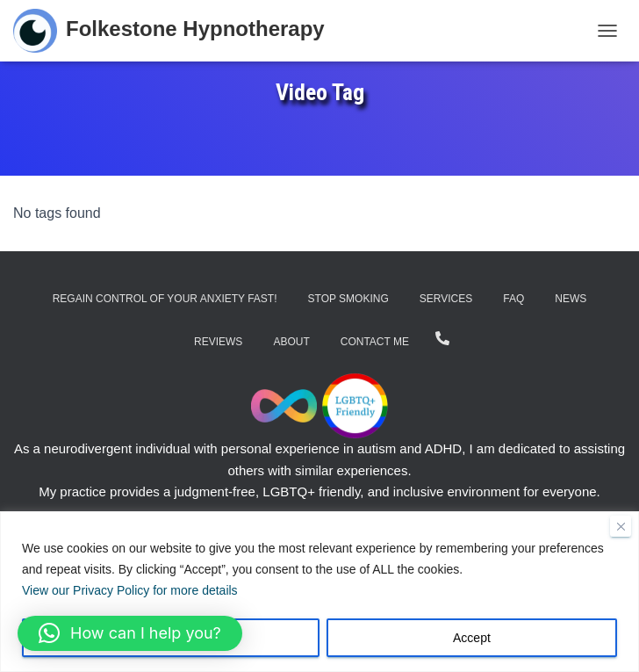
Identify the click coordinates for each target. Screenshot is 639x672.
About (291, 342)
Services (446, 299)
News (571, 299)
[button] (130, 633)
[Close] (621, 526)
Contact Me (375, 342)
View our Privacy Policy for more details (130, 590)
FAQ (513, 299)
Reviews (218, 342)
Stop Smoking (348, 299)
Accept (472, 638)
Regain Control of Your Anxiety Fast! (165, 299)
